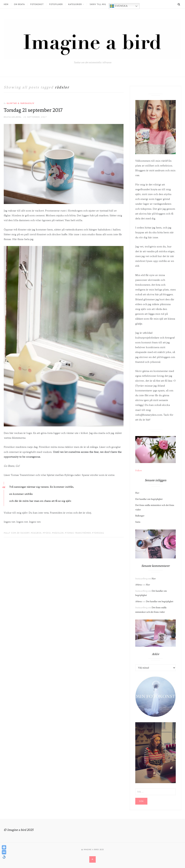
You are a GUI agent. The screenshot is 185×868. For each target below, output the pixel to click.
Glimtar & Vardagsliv (20, 103)
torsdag (99, 533)
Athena (138, 585)
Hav (137, 493)
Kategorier (75, 4)
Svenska (119, 6)
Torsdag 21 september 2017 (33, 110)
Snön (138, 522)
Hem (6, 4)
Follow (139, 471)
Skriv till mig (98, 4)
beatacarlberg (13, 117)
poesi (47, 533)
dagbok (37, 533)
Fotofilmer (56, 4)
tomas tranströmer (79, 533)
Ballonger (140, 516)
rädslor (59, 533)
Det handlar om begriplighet (149, 499)
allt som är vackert (17, 533)
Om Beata (19, 4)
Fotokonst (37, 4)
